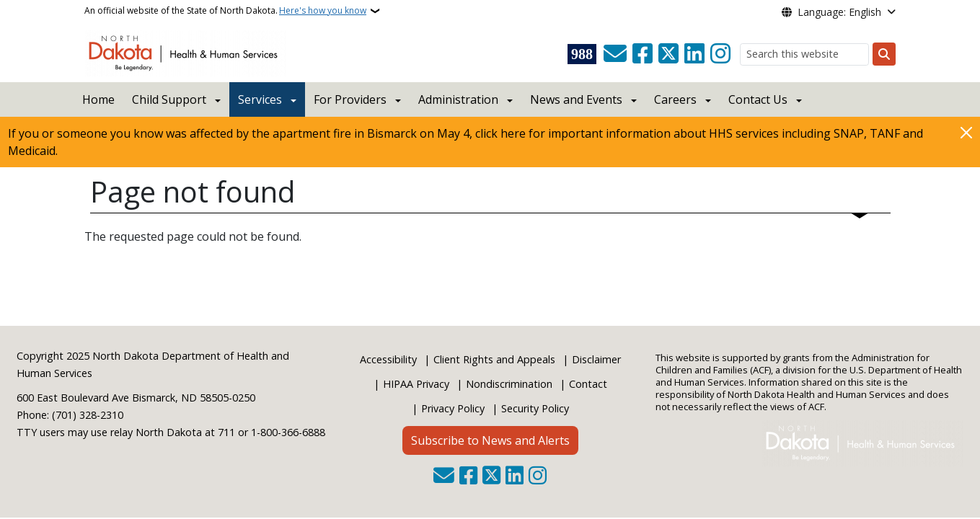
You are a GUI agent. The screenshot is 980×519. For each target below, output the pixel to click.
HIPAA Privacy (416, 384)
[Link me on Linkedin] (694, 54)
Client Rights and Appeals (494, 359)
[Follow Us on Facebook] (643, 54)
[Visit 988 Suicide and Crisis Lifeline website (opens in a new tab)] (582, 54)
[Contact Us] (615, 54)
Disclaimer (596, 359)
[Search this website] (804, 54)
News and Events (576, 99)
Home (98, 99)
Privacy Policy (453, 408)
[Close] (966, 132)
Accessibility (388, 359)
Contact (588, 384)
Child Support (169, 99)
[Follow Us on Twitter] (668, 54)
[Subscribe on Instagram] (720, 54)
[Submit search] (884, 54)
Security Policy (535, 408)
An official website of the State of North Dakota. (225, 11)
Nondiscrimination (509, 384)
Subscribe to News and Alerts (490, 440)
